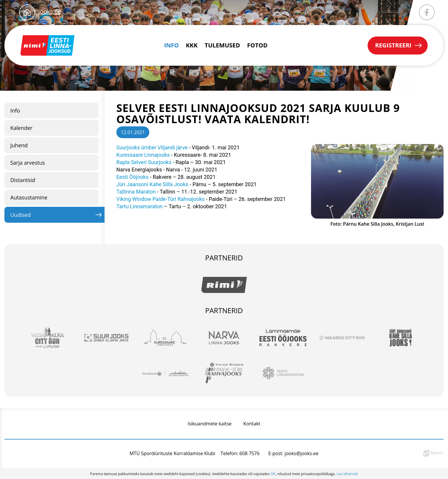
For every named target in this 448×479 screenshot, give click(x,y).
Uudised (20, 215)
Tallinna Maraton (136, 192)
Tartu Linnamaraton (139, 206)
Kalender (21, 128)
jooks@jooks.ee (301, 453)
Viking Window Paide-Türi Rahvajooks (161, 199)
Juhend (19, 145)
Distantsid (23, 180)
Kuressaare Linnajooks (144, 155)
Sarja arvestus (28, 163)
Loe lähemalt (347, 474)
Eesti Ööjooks (133, 177)
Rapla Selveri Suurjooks (145, 162)
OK (273, 474)
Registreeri (393, 45)
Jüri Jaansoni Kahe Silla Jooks (152, 184)
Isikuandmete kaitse (210, 424)
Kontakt (252, 424)
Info (171, 45)
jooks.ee (50, 11)
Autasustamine (29, 197)
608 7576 (249, 453)
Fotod (257, 45)
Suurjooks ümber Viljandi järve (152, 147)
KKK (192, 45)
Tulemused (222, 45)
